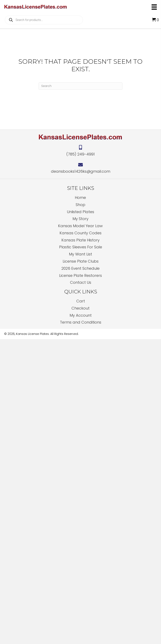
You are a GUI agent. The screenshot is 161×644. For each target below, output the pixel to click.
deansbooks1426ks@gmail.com (81, 171)
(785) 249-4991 (80, 154)
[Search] (80, 86)
